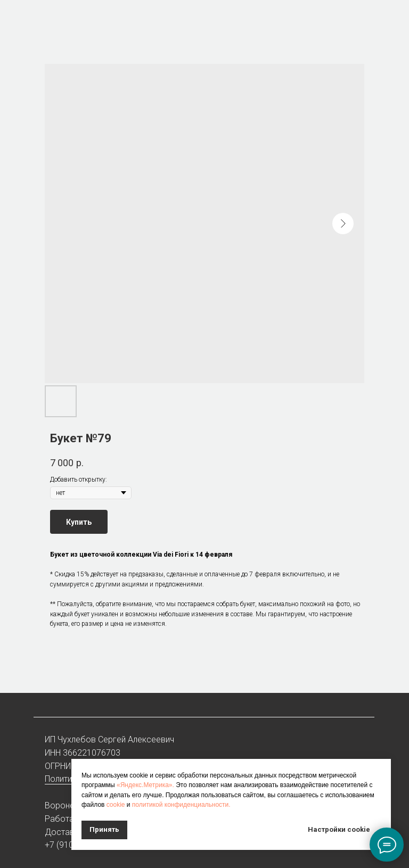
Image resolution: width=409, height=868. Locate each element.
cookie (116, 805)
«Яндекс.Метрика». (145, 785)
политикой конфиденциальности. (181, 805)
